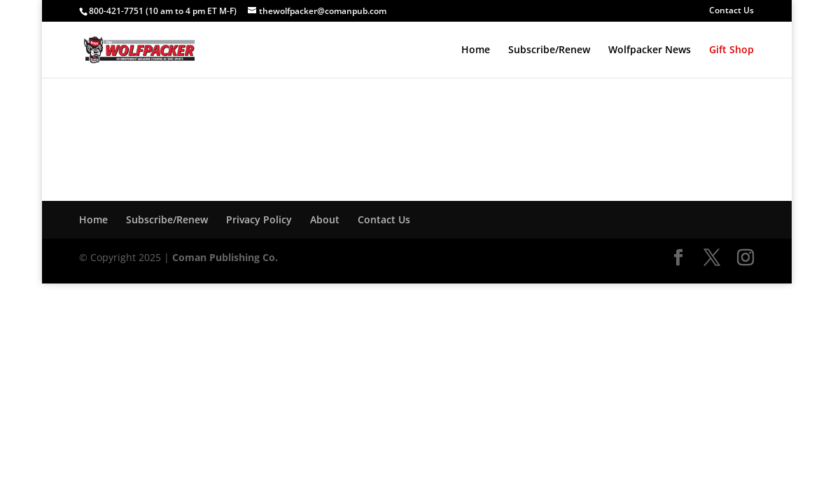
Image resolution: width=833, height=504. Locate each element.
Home (476, 50)
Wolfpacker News (650, 50)
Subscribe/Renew (549, 50)
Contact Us (731, 11)
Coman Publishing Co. (225, 257)
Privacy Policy (259, 219)
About (325, 219)
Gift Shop (731, 50)
